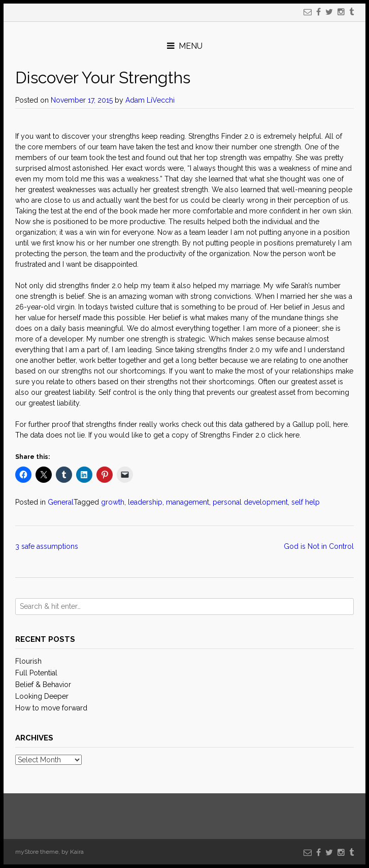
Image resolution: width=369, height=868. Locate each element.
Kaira (77, 852)
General (61, 502)
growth (113, 502)
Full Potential (36, 673)
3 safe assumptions (48, 546)
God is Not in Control (319, 546)
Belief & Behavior (43, 685)
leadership (145, 502)
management (188, 502)
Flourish (28, 661)
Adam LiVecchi (150, 100)
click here (283, 435)
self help (306, 502)
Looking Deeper (42, 696)
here (340, 424)
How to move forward (51, 708)
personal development (250, 502)
